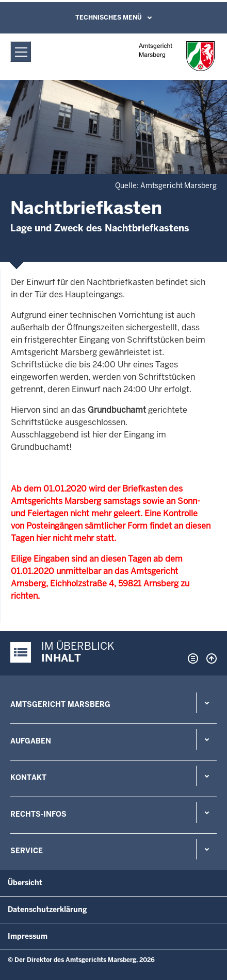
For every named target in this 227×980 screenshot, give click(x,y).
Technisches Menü (109, 18)
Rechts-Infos (38, 814)
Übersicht (25, 883)
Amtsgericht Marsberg (60, 704)
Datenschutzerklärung (47, 909)
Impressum (28, 936)
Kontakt (28, 778)
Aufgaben (31, 741)
